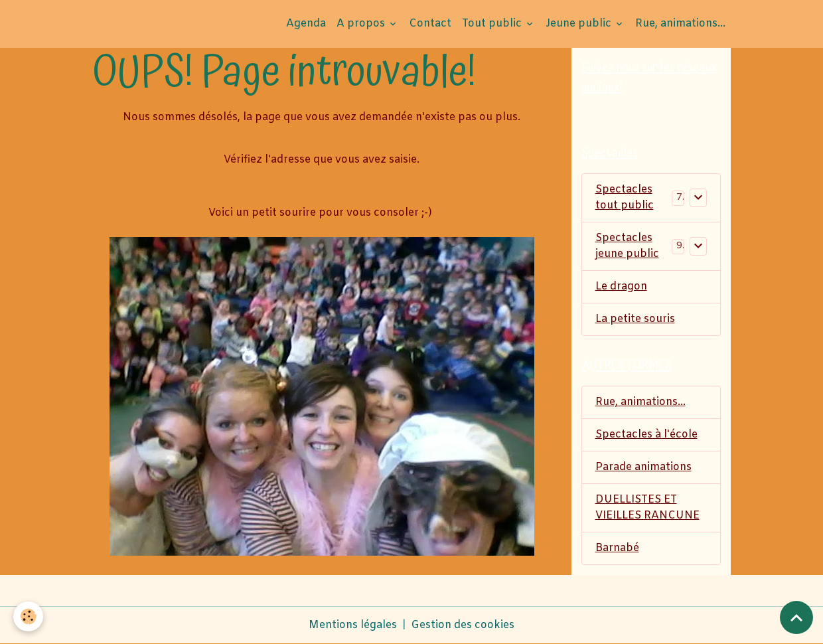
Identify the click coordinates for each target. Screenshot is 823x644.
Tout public (493, 24)
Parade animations (643, 467)
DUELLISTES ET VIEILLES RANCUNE (647, 508)
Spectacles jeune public (627, 246)
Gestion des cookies (463, 625)
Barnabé (617, 548)
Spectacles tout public (625, 198)
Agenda (306, 24)
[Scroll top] (796, 617)
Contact (430, 24)
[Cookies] (28, 616)
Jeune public (580, 24)
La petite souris (635, 319)
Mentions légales (353, 625)
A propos (362, 24)
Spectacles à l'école (646, 435)
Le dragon (621, 286)
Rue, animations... (680, 24)
